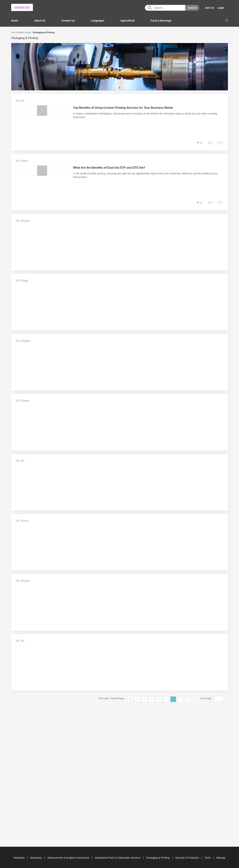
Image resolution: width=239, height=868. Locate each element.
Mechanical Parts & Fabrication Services (118, 857)
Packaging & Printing (44, 32)
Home (15, 21)
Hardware (19, 857)
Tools (208, 857)
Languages (98, 21)
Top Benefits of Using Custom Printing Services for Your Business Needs (123, 108)
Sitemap (221, 857)
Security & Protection (187, 857)
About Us (40, 21)
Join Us (209, 8)
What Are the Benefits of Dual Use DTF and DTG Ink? (109, 167)
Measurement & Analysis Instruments (69, 857)
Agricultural (127, 21)
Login (221, 8)
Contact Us (68, 21)
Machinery (36, 857)
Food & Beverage (161, 21)
